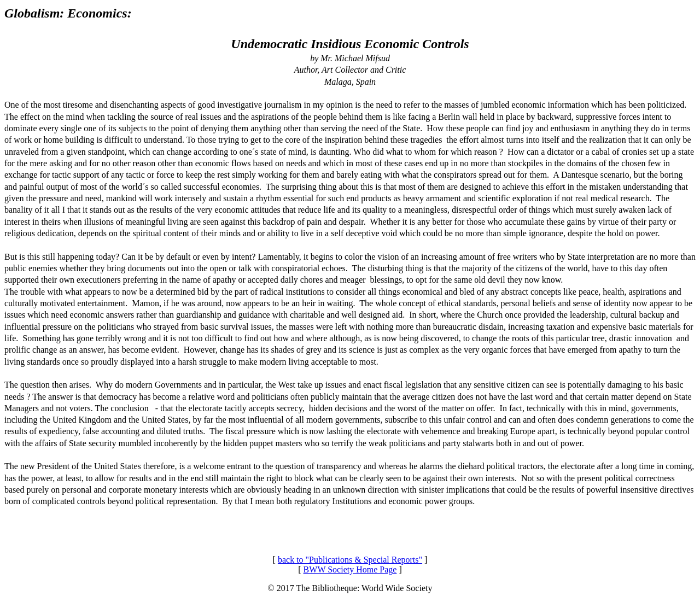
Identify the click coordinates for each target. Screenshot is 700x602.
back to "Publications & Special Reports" (350, 560)
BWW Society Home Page (350, 569)
